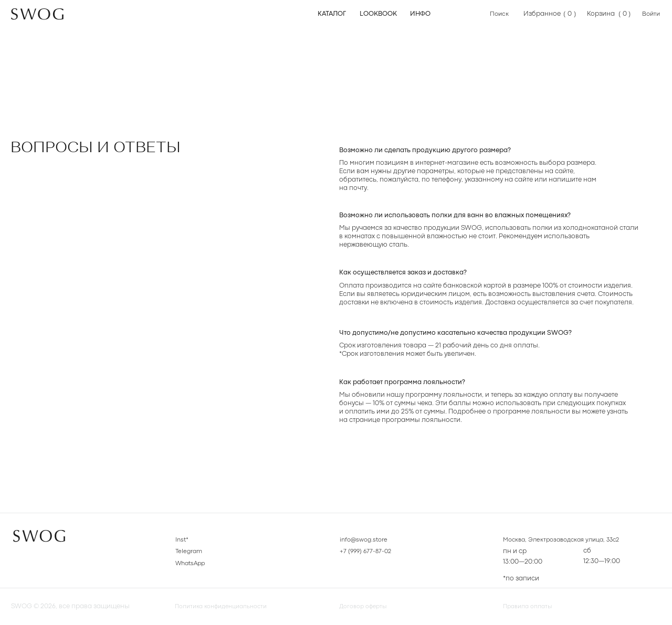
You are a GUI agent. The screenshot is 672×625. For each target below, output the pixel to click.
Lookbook (378, 14)
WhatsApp (192, 563)
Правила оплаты (531, 606)
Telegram (190, 551)
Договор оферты (366, 606)
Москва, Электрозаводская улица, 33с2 (567, 540)
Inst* (182, 540)
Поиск (500, 14)
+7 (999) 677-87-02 (367, 551)
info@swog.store (366, 540)
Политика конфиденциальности (227, 606)
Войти (652, 14)
